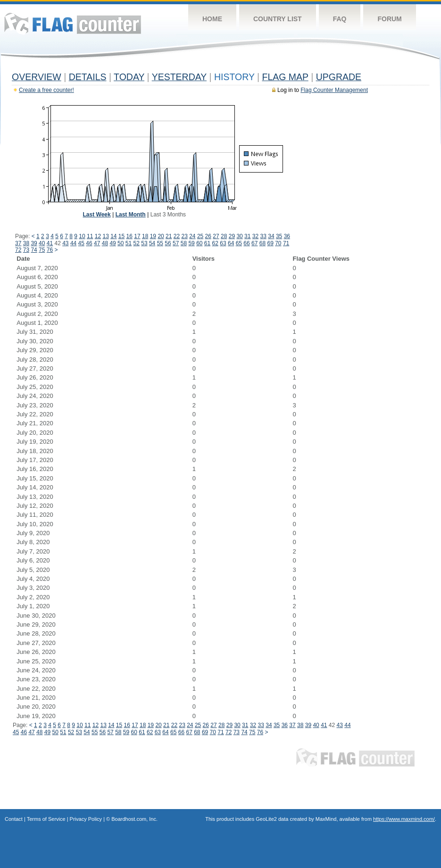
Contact (14, 819)
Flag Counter (73, 23)
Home (212, 19)
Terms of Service (46, 819)
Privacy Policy (86, 819)
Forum (389, 19)
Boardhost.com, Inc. (134, 819)
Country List (278, 19)
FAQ (340, 19)
